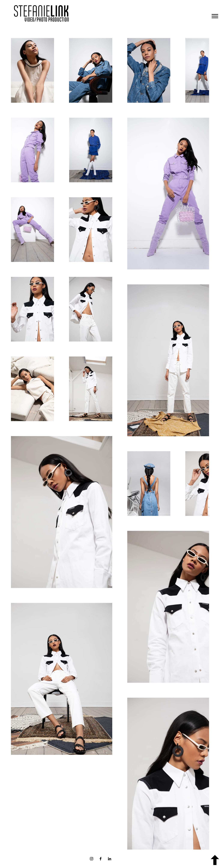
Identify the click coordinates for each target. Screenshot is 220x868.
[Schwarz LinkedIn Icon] (110, 859)
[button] (215, 16)
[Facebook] (101, 859)
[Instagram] (92, 859)
